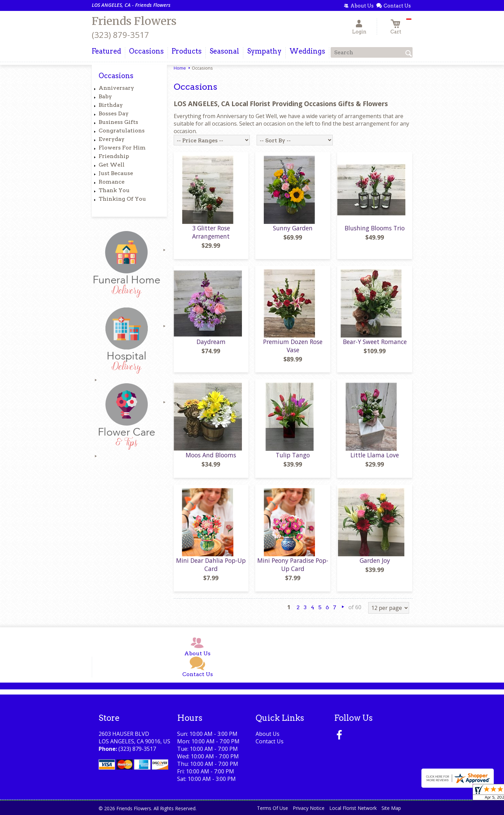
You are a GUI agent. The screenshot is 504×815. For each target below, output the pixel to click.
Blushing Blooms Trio (375, 228)
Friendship (114, 156)
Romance (112, 182)
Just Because (116, 173)
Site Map (391, 808)
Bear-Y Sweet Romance (375, 342)
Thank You (114, 190)
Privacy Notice (309, 808)
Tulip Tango (293, 455)
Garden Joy (375, 560)
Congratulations (122, 131)
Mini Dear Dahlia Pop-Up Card (211, 564)
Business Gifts (118, 122)
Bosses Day (114, 113)
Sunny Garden (293, 228)
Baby (105, 96)
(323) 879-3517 (120, 35)
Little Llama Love (375, 455)
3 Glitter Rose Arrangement (211, 232)
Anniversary (116, 88)
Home (180, 68)
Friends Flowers (134, 21)
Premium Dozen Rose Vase (293, 346)
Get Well (112, 165)
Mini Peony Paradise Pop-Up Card (293, 564)
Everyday (112, 139)
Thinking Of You (122, 199)
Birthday (111, 105)
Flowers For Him (122, 148)
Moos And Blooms (211, 455)
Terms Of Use (272, 808)
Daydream (211, 342)
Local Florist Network (353, 808)
